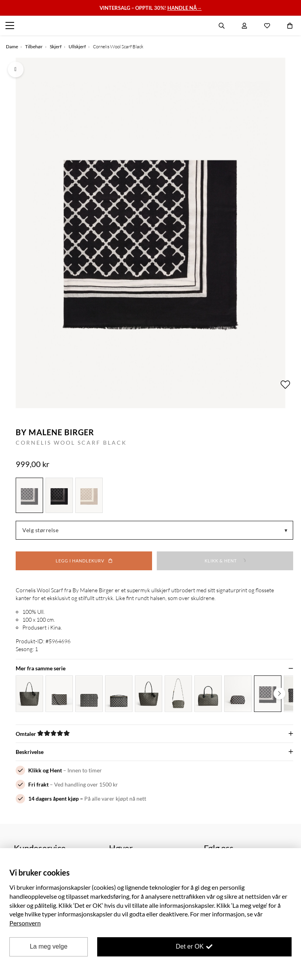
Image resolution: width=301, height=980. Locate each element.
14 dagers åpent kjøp (53, 798)
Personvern (25, 923)
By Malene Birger (55, 432)
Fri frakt (38, 784)
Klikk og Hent (45, 770)
